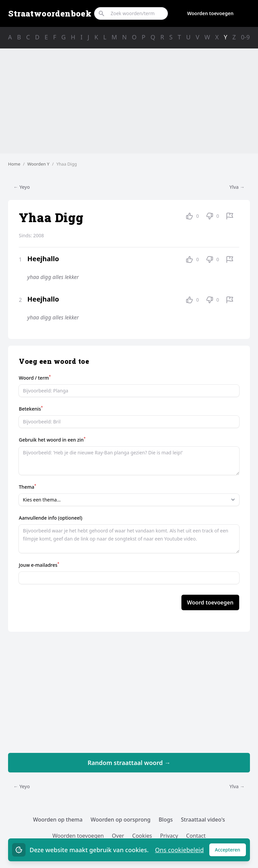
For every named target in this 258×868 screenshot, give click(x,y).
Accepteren (231, 851)
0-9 (245, 37)
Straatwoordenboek (50, 13)
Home (14, 164)
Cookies (142, 836)
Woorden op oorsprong (121, 820)
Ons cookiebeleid (179, 850)
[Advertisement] (129, 101)
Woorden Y (38, 164)
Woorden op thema (58, 820)
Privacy (169, 836)
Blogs (166, 820)
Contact (196, 836)
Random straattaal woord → (129, 763)
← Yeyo (22, 187)
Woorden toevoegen (210, 13)
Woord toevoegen (210, 602)
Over (118, 836)
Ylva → (237, 187)
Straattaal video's (203, 820)
